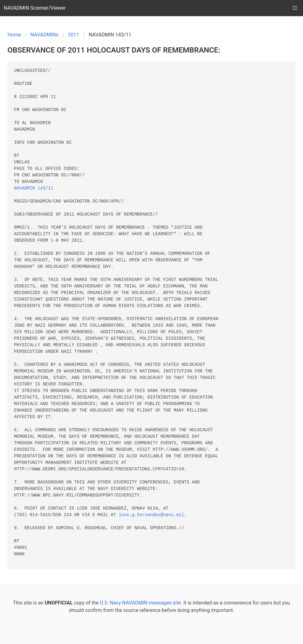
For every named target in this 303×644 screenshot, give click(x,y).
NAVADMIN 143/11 (34, 188)
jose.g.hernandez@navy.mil (151, 515)
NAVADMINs (45, 35)
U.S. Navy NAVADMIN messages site (140, 603)
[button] (295, 8)
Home (14, 35)
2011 (73, 35)
